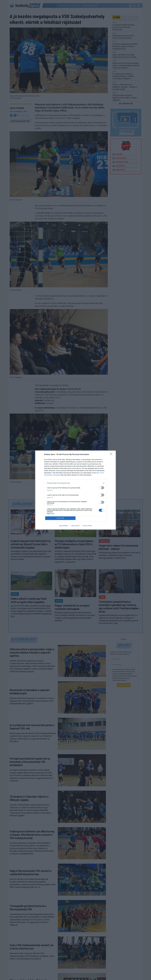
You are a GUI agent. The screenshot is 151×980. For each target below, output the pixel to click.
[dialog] (75, 490)
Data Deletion (64, 526)
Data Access (75, 526)
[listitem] (75, 483)
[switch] (102, 488)
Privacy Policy (87, 526)
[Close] (112, 455)
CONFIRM (60, 518)
